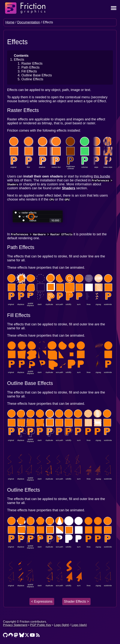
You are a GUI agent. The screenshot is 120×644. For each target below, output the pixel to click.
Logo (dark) (79, 625)
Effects (19, 60)
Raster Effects (32, 63)
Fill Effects (29, 71)
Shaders (69, 188)
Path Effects (30, 67)
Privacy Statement (15, 625)
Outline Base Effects (37, 75)
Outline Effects (32, 79)
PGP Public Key (41, 625)
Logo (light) (61, 625)
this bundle (102, 176)
